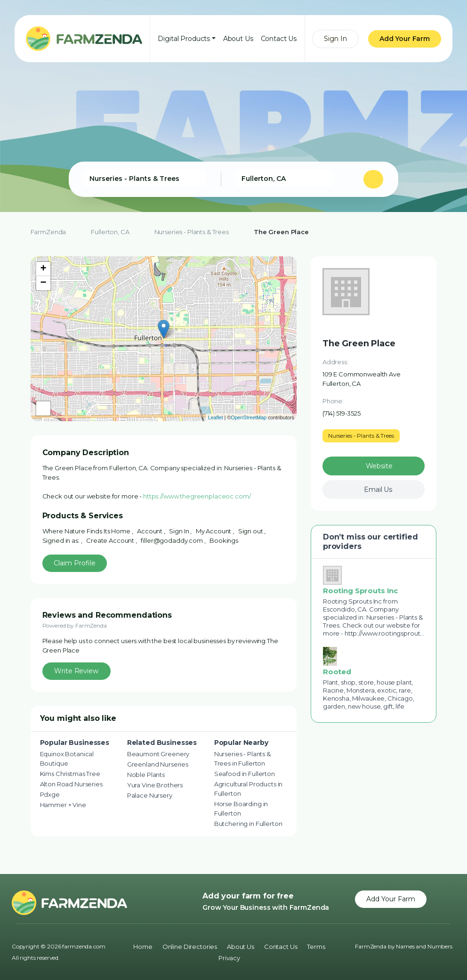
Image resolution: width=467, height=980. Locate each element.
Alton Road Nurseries (71, 784)
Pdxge (50, 794)
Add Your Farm (405, 39)
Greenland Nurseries (158, 764)
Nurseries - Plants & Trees (192, 232)
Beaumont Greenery (158, 754)
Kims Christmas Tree (70, 774)
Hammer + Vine (63, 805)
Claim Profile (75, 563)
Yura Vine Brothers (155, 785)
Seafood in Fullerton (245, 774)
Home (143, 947)
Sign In (335, 39)
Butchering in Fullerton (248, 824)
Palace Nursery (150, 795)
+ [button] (44, 269)
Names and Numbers (424, 946)
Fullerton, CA (110, 232)
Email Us (378, 490)
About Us (238, 39)
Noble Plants (146, 775)
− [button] (44, 283)
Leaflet (216, 417)
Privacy (229, 958)
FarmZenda (48, 232)
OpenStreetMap (249, 417)
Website (379, 466)
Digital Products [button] (184, 39)
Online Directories (190, 947)
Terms (316, 947)
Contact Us (279, 39)
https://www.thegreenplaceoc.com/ (197, 496)
